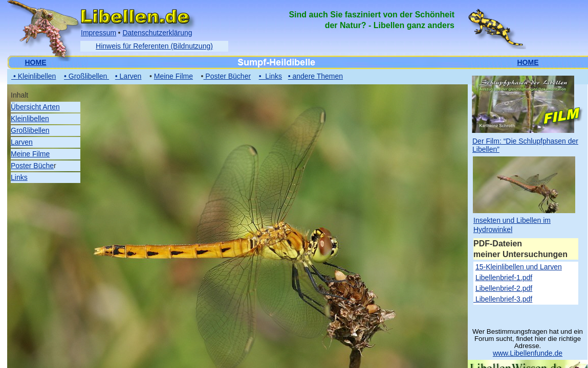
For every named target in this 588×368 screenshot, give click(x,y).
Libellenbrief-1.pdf (504, 278)
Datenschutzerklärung (157, 33)
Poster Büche (32, 166)
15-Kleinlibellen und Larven (519, 267)
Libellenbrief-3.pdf (503, 299)
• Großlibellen (86, 76)
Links (19, 177)
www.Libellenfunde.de (528, 353)
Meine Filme (30, 154)
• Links (270, 76)
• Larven (128, 76)
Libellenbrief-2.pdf (504, 288)
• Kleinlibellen (34, 76)
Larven (22, 142)
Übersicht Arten (35, 107)
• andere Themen (315, 76)
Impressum (99, 33)
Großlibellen (30, 130)
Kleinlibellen (30, 119)
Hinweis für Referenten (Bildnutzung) (154, 46)
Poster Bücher (227, 76)
